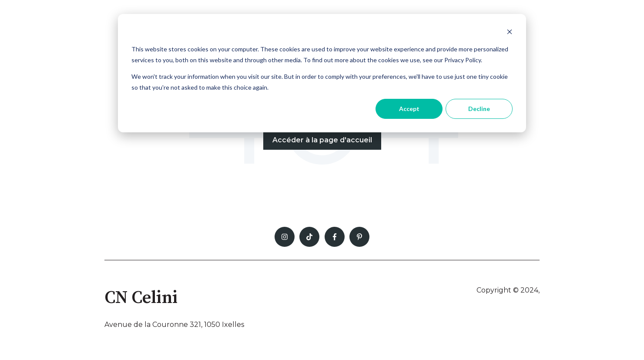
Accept (409, 109)
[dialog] (322, 73)
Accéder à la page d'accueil (322, 140)
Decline (479, 109)
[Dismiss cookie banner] (510, 33)
